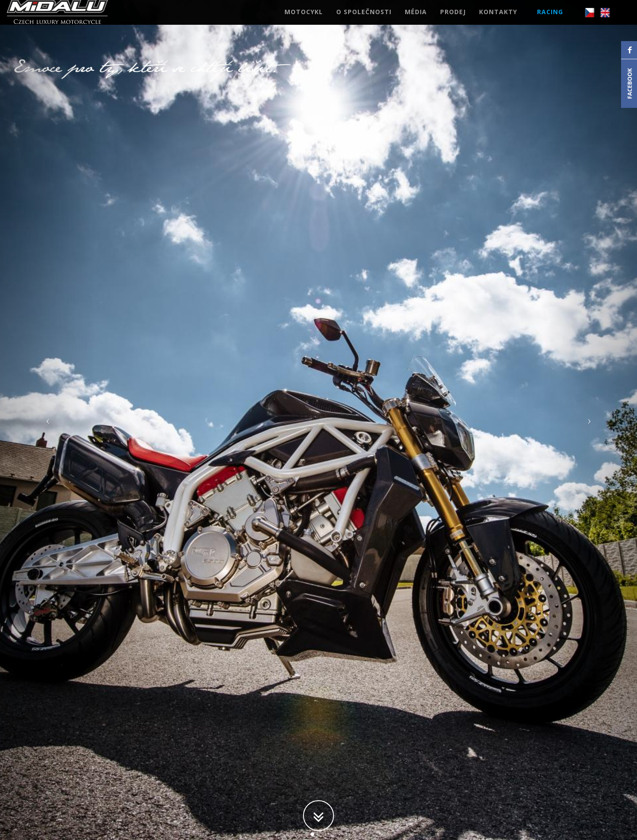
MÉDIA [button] (416, 20)
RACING (550, 20)
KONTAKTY (498, 20)
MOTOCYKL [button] (304, 20)
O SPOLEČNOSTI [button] (364, 20)
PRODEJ (453, 20)
